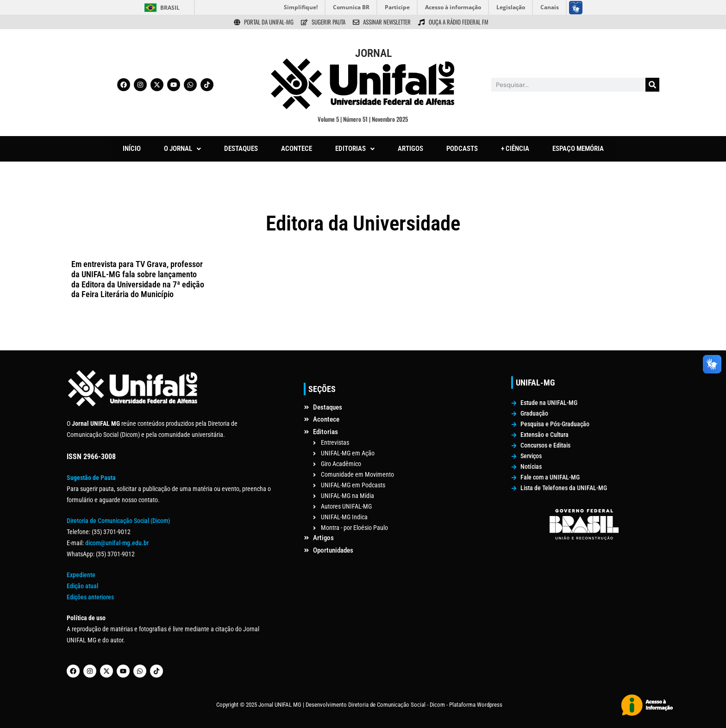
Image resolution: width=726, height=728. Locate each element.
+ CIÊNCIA (515, 149)
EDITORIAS (355, 149)
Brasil (170, 8)
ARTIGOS (410, 149)
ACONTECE (297, 149)
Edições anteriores (90, 597)
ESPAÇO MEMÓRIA (578, 149)
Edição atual (82, 586)
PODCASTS (462, 149)
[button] (182, 149)
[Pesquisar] (652, 85)
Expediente (81, 575)
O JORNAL (182, 149)
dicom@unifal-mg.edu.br (117, 543)
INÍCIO (132, 149)
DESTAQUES (241, 149)
